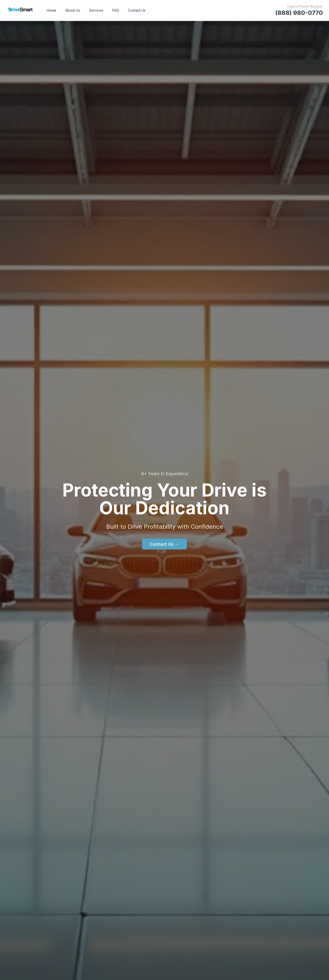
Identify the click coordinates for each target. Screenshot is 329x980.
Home (52, 10)
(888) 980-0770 (299, 13)
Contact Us (137, 10)
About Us (73, 10)
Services (96, 10)
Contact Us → (165, 544)
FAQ (116, 10)
